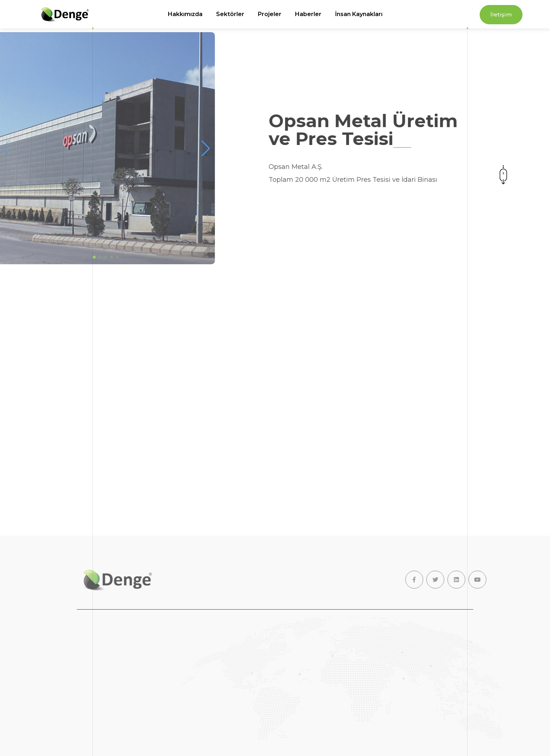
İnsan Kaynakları (359, 14)
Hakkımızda (185, 14)
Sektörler (230, 14)
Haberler (308, 14)
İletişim (501, 14)
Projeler (270, 14)
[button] (193, 148)
